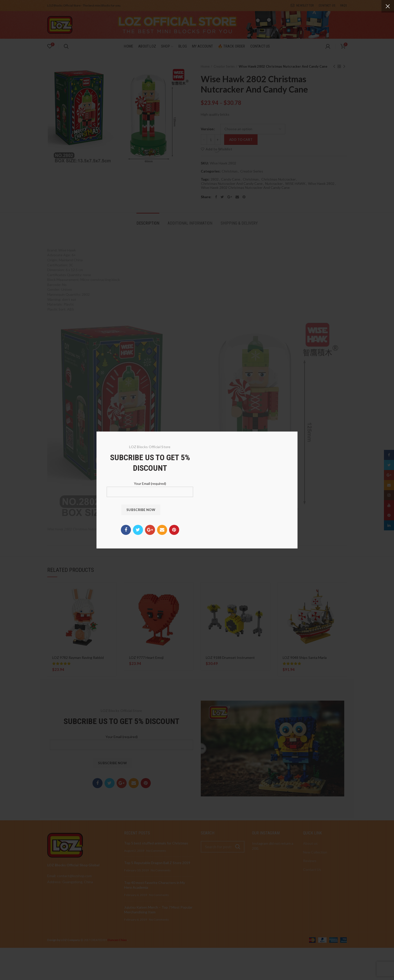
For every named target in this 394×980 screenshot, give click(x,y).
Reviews (310, 861)
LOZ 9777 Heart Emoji (146, 657)
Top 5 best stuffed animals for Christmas (156, 843)
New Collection (315, 852)
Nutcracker (274, 184)
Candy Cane (231, 179)
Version (207, 129)
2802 (215, 179)
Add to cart (241, 140)
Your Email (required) (121, 741)
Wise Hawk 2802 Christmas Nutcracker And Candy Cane (245, 188)
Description (148, 223)
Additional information (190, 223)
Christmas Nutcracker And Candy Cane (232, 184)
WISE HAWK (295, 184)
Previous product (334, 67)
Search (238, 847)
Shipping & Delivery (239, 223)
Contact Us (312, 869)
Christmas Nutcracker (279, 179)
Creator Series (224, 66)
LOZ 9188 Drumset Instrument (230, 657)
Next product (344, 67)
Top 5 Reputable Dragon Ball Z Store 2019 (157, 863)
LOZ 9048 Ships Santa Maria (305, 657)
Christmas (230, 171)
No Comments (156, 851)
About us (310, 843)
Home (205, 66)
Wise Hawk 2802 (321, 184)
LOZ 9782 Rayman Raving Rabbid (78, 657)
